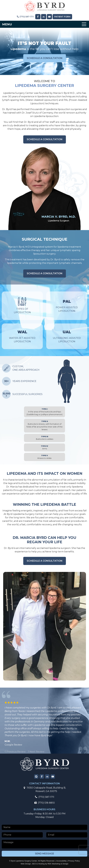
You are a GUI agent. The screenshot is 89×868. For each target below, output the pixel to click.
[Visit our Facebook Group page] (44, 17)
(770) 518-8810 (45, 803)
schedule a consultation (45, 58)
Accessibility (61, 861)
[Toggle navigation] (44, 24)
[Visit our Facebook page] (38, 17)
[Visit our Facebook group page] (47, 776)
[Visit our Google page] (36, 776)
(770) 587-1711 (25, 17)
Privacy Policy (74, 861)
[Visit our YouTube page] (49, 17)
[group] (23, 752)
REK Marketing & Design (58, 864)
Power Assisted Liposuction (67, 306)
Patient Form (62, 17)
